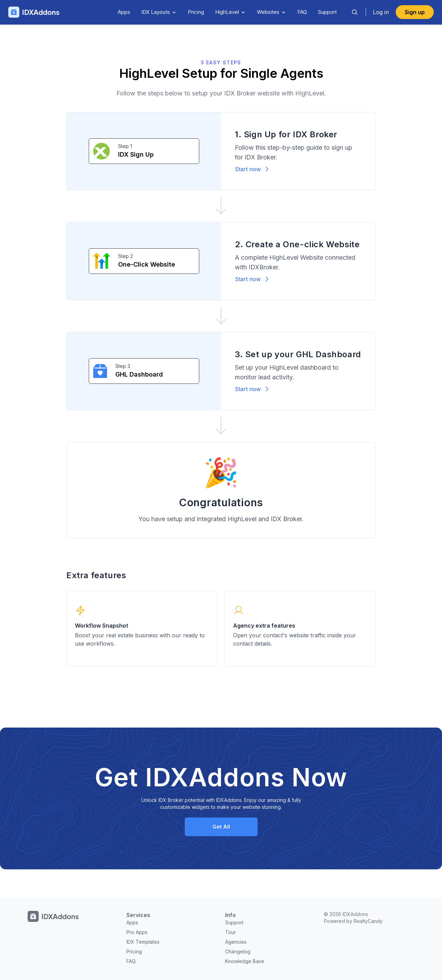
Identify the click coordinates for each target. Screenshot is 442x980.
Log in (381, 12)
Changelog (238, 951)
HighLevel (230, 12)
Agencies (236, 942)
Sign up (415, 12)
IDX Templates (143, 942)
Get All (221, 827)
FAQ (302, 12)
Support (327, 12)
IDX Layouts (159, 12)
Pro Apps (137, 932)
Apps (124, 12)
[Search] (355, 12)
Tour (230, 932)
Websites (272, 12)
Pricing (196, 12)
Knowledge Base (245, 961)
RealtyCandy (368, 921)
